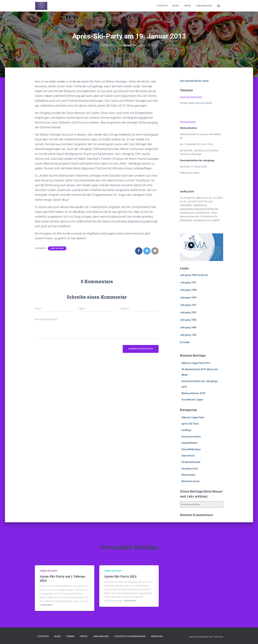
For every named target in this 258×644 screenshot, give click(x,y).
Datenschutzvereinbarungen (130, 636)
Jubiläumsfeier (204, 6)
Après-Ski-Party (57, 248)
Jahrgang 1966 (188, 327)
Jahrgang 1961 (188, 305)
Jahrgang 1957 (188, 282)
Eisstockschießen (191, 437)
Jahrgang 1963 (188, 312)
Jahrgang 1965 (188, 320)
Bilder (176, 6)
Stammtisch (188, 456)
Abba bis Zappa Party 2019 (196, 363)
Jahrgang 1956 (188, 335)
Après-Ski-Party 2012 (120, 576)
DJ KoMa (185, 342)
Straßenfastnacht (191, 462)
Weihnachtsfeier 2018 (193, 393)
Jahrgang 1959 (188, 297)
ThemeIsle (218, 637)
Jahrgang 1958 (188, 290)
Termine (70, 636)
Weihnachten (188, 475)
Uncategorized (190, 468)
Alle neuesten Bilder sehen (194, 81)
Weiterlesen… (47, 605)
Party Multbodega (191, 449)
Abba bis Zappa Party (193, 417)
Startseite (162, 6)
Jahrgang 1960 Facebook (194, 275)
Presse (187, 6)
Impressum (157, 636)
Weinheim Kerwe (191, 481)
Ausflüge (186, 430)
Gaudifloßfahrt (189, 443)
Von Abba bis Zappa (192, 400)
